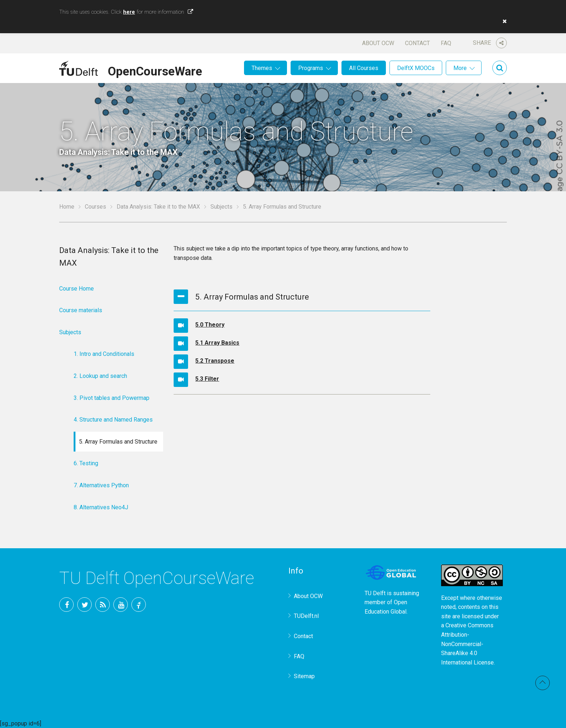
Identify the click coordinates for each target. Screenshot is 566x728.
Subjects (221, 207)
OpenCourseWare (155, 70)
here (129, 12)
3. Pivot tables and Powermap (112, 398)
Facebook (66, 605)
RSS (103, 605)
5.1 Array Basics (217, 343)
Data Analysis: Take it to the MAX (158, 207)
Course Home (77, 289)
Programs (311, 68)
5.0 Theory (210, 325)
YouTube (121, 605)
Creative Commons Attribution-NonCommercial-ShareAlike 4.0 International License (467, 644)
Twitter (84, 605)
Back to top (543, 683)
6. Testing (86, 463)
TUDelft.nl (306, 616)
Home (67, 207)
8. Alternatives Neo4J (101, 507)
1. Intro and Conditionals (104, 354)
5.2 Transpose (215, 361)
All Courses (364, 68)
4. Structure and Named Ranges (113, 420)
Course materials (81, 310)
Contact (417, 43)
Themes (262, 68)
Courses (95, 207)
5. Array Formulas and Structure (118, 442)
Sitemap (304, 676)
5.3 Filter (207, 379)
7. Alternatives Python (101, 485)
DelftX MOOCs (416, 68)
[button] (503, 21)
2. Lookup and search (100, 376)
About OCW (378, 43)
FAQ (446, 43)
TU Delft (139, 605)
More (460, 68)
